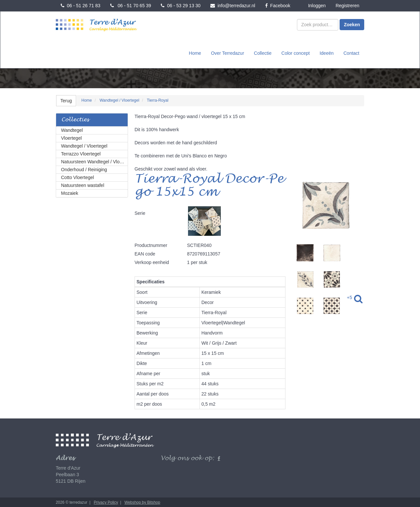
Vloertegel (71, 137)
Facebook (278, 6)
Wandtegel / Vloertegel (84, 145)
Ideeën (327, 53)
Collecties (75, 119)
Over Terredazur (228, 53)
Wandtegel (72, 130)
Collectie (263, 53)
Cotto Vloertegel (77, 177)
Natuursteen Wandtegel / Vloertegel (94, 161)
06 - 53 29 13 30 (181, 6)
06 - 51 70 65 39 (131, 6)
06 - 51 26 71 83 (81, 6)
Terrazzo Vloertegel (81, 153)
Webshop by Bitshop (142, 502)
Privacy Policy (106, 502)
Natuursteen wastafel (83, 185)
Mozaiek (70, 193)
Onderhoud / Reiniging (84, 169)
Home (195, 53)
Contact (351, 53)
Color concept (296, 53)
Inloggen (317, 6)
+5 (349, 297)
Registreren (347, 6)
